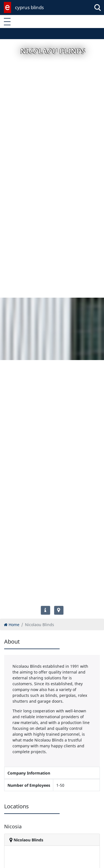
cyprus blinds (29, 7)
